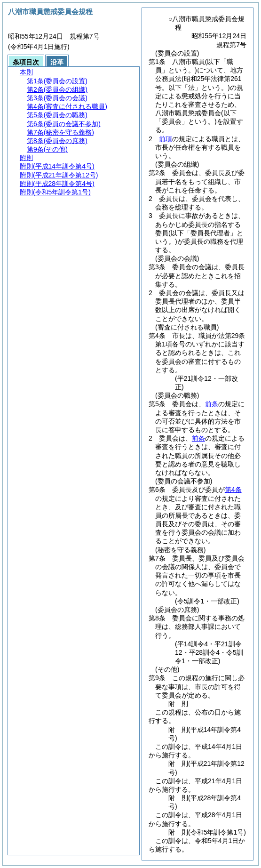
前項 (166, 139)
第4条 (233, 490)
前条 (212, 404)
